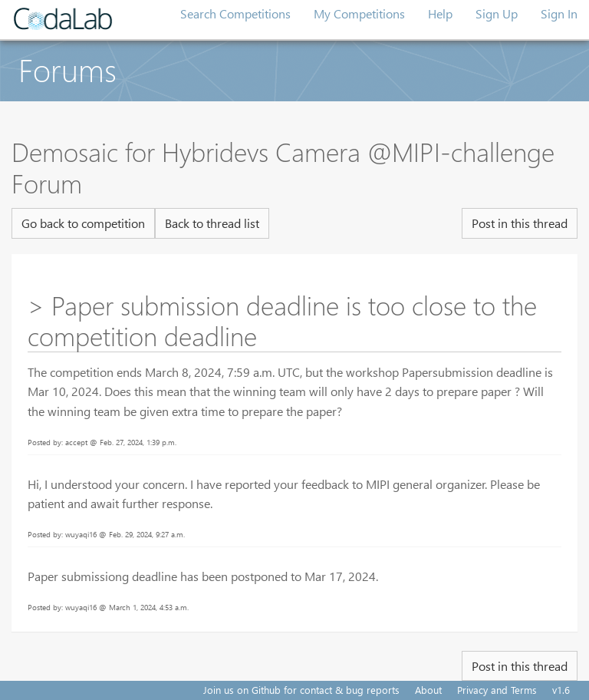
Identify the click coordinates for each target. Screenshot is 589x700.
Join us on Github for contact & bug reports (301, 690)
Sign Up (497, 13)
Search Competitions (235, 13)
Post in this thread (520, 223)
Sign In (559, 13)
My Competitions (359, 13)
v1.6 (561, 690)
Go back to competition (83, 223)
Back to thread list (212, 223)
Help (440, 13)
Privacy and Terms (497, 690)
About (428, 690)
